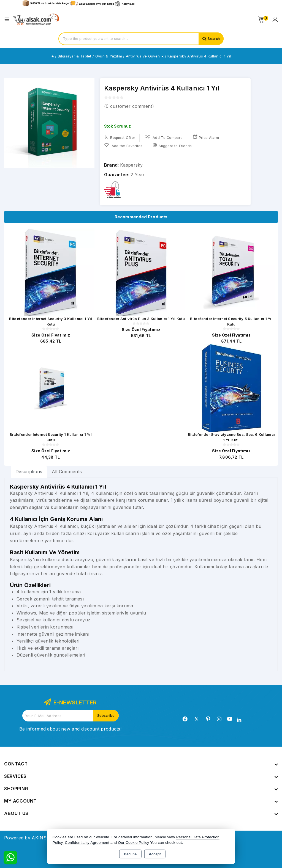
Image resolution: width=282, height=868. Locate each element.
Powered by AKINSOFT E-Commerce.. (46, 838)
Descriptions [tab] (29, 472)
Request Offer (120, 137)
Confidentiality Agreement (87, 843)
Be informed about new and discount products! (70, 729)
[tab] (29, 472)
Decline (130, 854)
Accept (155, 854)
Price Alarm (207, 137)
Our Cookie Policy (134, 843)
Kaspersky (131, 165)
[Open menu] (8, 19)
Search (213, 39)
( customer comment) (129, 106)
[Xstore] (36, 19)
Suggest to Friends (173, 146)
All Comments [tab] (67, 472)
